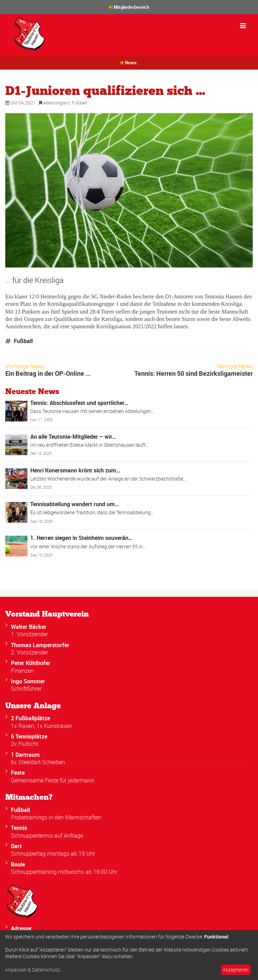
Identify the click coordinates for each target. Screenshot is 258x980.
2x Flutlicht (25, 744)
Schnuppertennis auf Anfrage (47, 836)
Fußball (79, 103)
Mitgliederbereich (131, 7)
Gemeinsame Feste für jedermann (53, 780)
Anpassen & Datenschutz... (34, 970)
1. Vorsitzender (29, 634)
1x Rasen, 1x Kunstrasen (42, 726)
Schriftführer (26, 689)
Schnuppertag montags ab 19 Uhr (53, 853)
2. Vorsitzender (29, 652)
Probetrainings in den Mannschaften (56, 817)
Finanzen (22, 671)
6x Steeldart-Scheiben (38, 762)
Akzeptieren (236, 970)
